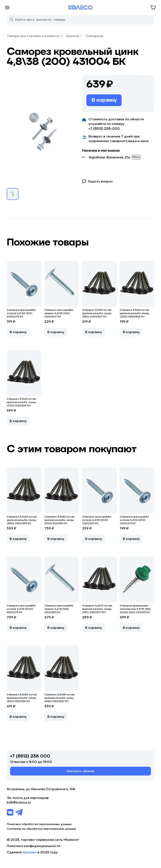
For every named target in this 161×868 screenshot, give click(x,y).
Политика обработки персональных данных (39, 824)
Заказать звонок (80, 771)
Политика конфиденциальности (34, 846)
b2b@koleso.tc (19, 803)
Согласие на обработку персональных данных (41, 829)
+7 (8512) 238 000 (30, 756)
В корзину (104, 100)
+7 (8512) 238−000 (104, 128)
